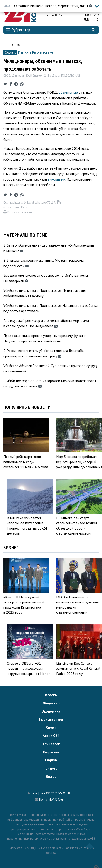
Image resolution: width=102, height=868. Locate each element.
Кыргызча (51, 752)
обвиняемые (68, 92)
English (51, 760)
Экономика (51, 711)
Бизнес (51, 768)
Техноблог (51, 744)
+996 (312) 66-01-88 (57, 793)
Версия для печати (18, 212)
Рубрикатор (18, 30)
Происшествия (51, 719)
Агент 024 (51, 736)
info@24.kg (55, 800)
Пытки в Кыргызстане (36, 52)
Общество (12, 45)
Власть (51, 695)
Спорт (51, 727)
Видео (51, 776)
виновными (57, 179)
